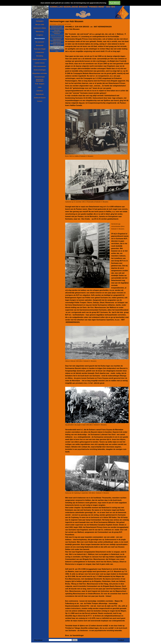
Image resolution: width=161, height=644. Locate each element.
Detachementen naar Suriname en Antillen (57, 27)
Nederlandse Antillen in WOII (57, 51)
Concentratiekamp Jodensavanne (57, 39)
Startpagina (40, 21)
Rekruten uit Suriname (57, 36)
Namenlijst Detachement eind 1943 (57, 30)
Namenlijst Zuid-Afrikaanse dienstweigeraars (57, 34)
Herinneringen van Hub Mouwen (57, 48)
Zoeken (75, 640)
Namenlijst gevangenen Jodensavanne (57, 42)
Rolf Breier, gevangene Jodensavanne (57, 45)
